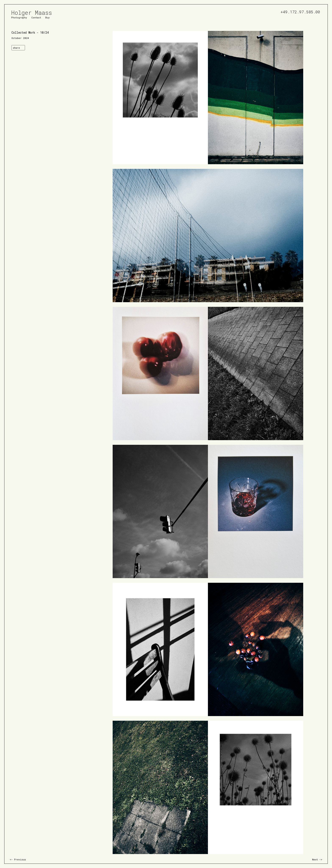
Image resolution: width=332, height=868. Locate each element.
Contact (36, 17)
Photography (19, 17)
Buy (48, 17)
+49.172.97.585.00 (300, 11)
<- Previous (18, 859)
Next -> (317, 859)
